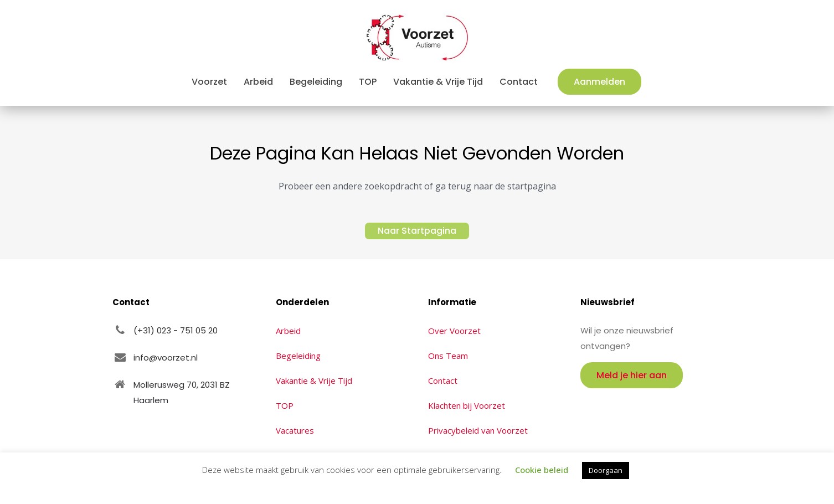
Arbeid (288, 331)
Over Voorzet (454, 331)
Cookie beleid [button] (542, 470)
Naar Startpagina (417, 231)
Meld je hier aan (632, 375)
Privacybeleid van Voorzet (478, 430)
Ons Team (448, 356)
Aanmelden (599, 82)
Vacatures (295, 430)
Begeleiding (298, 356)
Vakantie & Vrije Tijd (314, 380)
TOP (285, 405)
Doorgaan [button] (606, 470)
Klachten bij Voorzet (467, 405)
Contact (443, 380)
